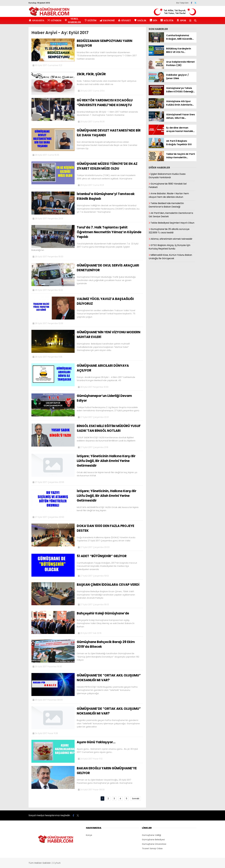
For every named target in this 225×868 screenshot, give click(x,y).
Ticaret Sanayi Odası (152, 848)
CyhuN (57, 863)
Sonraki (136, 799)
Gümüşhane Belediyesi (153, 840)
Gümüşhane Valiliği (151, 835)
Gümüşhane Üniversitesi (154, 844)
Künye (89, 835)
